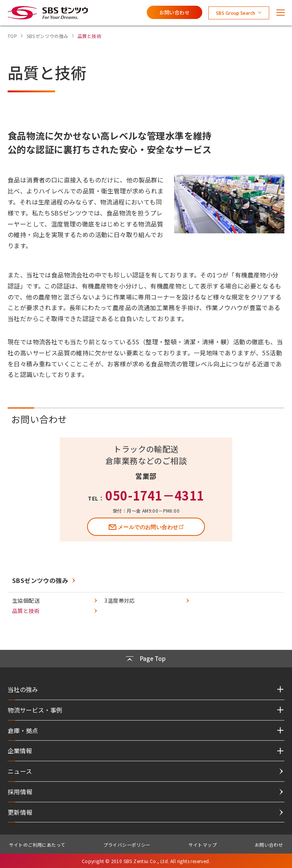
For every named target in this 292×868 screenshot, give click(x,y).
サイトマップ (203, 845)
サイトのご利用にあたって (37, 845)
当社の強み (23, 689)
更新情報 (20, 812)
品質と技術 (26, 611)
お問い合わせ (175, 12)
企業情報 (20, 751)
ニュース (20, 771)
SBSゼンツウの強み (40, 580)
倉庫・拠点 (23, 730)
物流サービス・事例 (35, 710)
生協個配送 (26, 600)
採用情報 (20, 792)
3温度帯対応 (119, 600)
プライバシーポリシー (127, 845)
